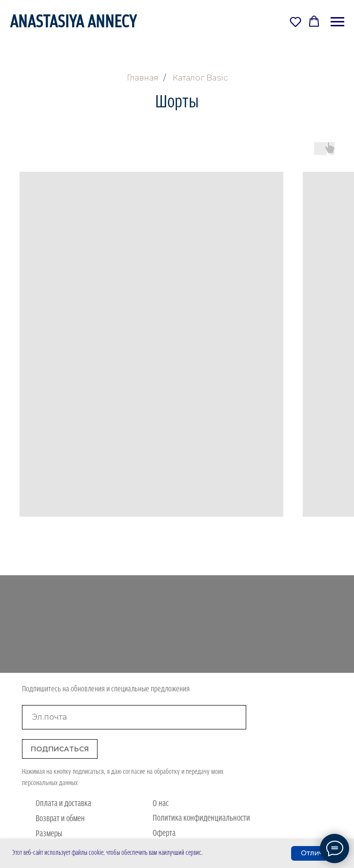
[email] (134, 717)
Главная (143, 78)
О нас (161, 804)
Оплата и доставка (63, 804)
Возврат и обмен (60, 819)
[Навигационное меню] (337, 22)
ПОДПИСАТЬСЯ (60, 749)
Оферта (164, 834)
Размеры (49, 834)
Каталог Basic (200, 78)
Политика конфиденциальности (201, 818)
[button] (295, 21)
